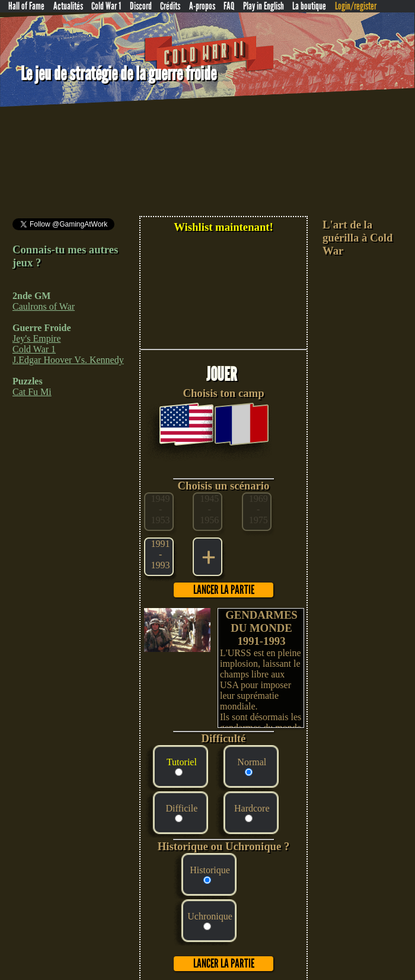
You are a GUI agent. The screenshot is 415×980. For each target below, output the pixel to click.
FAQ (229, 6)
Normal (252, 762)
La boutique (309, 6)
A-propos (202, 6)
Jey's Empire (37, 338)
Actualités (68, 6)
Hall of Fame (26, 6)
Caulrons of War (44, 306)
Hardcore (252, 808)
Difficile (181, 808)
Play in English (264, 6)
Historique (210, 870)
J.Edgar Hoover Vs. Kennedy (68, 360)
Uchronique (210, 916)
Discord (141, 6)
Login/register (356, 6)
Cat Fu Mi (32, 392)
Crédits (170, 6)
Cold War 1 (106, 6)
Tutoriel (182, 762)
